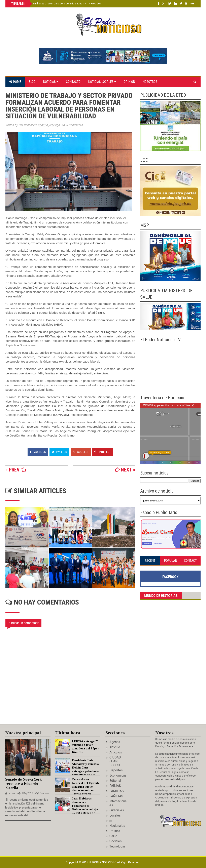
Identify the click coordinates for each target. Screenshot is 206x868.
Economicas (118, 775)
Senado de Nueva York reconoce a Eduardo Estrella (23, 783)
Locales (115, 815)
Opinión (129, 82)
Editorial (115, 781)
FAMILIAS (117, 791)
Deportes (116, 770)
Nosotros (150, 82)
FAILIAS (115, 786)
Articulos (116, 752)
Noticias (51, 82)
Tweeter (59, 452)
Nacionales (117, 826)
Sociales (116, 841)
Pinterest (102, 452)
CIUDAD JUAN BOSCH (115, 761)
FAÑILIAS (116, 796)
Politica (115, 831)
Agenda (115, 742)
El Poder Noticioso (103, 862)
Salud (113, 836)
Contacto (73, 82)
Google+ (81, 452)
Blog (32, 82)
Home (15, 82)
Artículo (115, 747)
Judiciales (117, 810)
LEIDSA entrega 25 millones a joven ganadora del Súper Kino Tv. (48, 4)
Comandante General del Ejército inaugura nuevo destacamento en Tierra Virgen (86, 787)
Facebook (38, 452)
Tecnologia (117, 846)
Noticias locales (102, 82)
